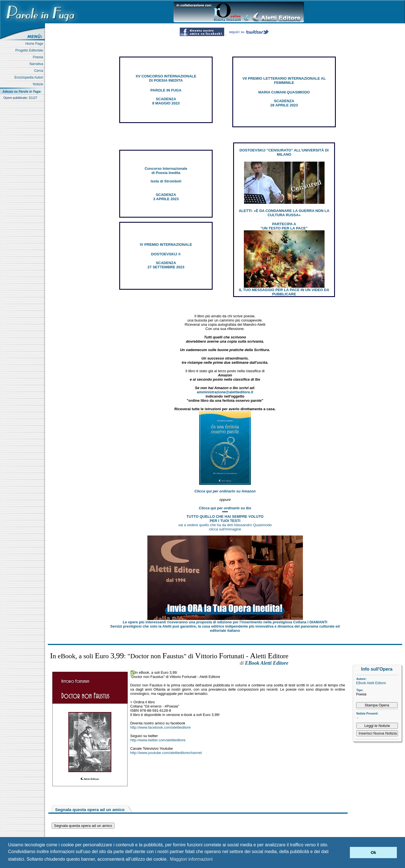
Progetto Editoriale (30, 50)
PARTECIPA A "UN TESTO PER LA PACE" (284, 226)
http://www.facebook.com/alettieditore (160, 727)
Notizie (39, 84)
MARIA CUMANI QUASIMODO (284, 92)
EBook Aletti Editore (371, 683)
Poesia (39, 57)
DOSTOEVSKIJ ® (166, 254)
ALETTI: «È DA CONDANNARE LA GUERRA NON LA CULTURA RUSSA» (284, 213)
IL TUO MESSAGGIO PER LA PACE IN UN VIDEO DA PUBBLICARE (284, 292)
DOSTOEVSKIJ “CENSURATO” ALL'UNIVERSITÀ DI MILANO (284, 152)
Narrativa (37, 64)
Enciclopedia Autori (30, 77)
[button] (344, 853)
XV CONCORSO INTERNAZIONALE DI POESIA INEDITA (166, 78)
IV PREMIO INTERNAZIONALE (166, 245)
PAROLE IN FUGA (166, 90)
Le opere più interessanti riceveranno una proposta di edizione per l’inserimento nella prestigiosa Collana (225, 622)
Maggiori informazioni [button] (191, 859)
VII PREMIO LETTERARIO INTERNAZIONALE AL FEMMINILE (284, 81)
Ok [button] (373, 853)
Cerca (40, 71)
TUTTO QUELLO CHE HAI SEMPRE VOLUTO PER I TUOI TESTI (225, 519)
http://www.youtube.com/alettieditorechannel (166, 753)
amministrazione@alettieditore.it (225, 392)
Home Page (35, 44)
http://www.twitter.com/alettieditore (158, 740)
